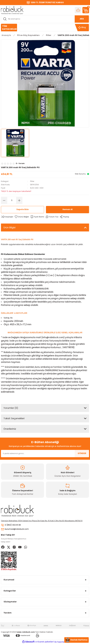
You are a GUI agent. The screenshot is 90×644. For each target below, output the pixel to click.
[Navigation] (9, 28)
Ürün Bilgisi (9, 227)
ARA (82, 19)
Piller (32, 181)
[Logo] (12, 10)
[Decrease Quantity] (4, 200)
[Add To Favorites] (22, 217)
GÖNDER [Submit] (82, 453)
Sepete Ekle (22, 209)
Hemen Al (68, 209)
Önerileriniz (10, 429)
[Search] (45, 19)
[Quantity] (12, 200)
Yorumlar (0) (11, 408)
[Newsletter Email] (45, 454)
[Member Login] (78, 10)
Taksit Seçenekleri (14, 418)
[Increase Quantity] (19, 200)
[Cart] (86, 10)
